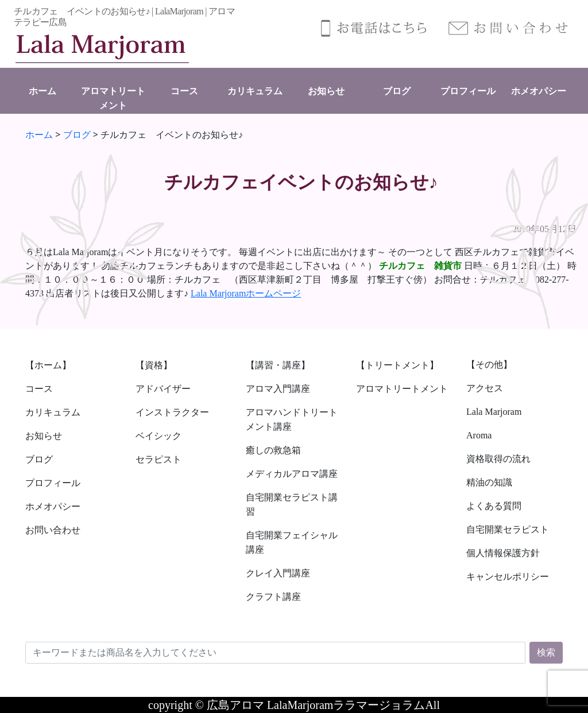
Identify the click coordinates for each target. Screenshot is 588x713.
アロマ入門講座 (278, 389)
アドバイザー (163, 389)
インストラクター (172, 412)
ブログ (397, 91)
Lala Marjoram (494, 412)
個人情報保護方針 (503, 553)
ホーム (42, 91)
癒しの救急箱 (273, 450)
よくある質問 (494, 506)
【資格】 (154, 365)
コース (184, 91)
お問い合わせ (53, 530)
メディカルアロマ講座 (292, 474)
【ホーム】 (48, 365)
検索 (546, 652)
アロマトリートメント (402, 389)
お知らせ (326, 91)
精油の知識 (489, 482)
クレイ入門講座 (278, 573)
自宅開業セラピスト (508, 529)
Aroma (479, 435)
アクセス (485, 388)
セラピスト (158, 459)
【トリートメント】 (397, 365)
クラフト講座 (273, 597)
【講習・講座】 (278, 365)
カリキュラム (255, 91)
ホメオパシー (539, 91)
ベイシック (158, 436)
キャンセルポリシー (508, 577)
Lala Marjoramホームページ (246, 293)
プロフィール (468, 91)
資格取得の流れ (498, 459)
